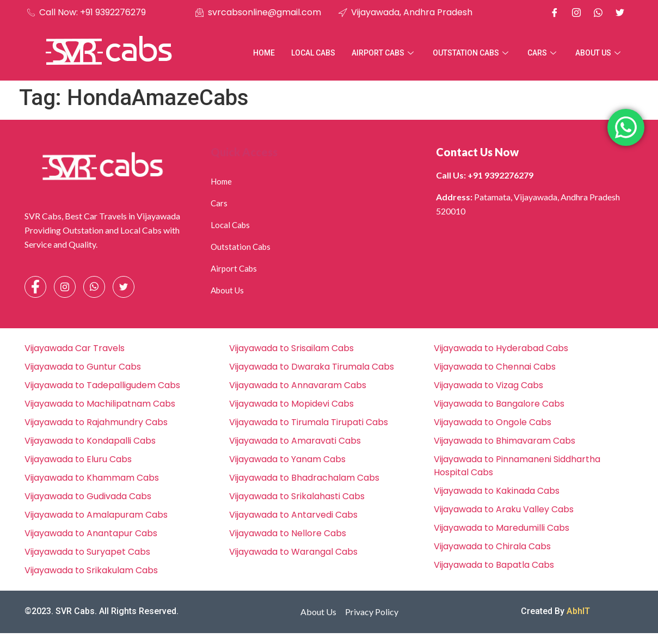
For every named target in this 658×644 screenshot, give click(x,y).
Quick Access (244, 152)
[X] (620, 13)
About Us (599, 53)
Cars (543, 53)
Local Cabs (313, 53)
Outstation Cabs (472, 53)
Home (264, 53)
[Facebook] (555, 13)
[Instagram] (576, 13)
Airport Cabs (384, 53)
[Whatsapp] (598, 13)
